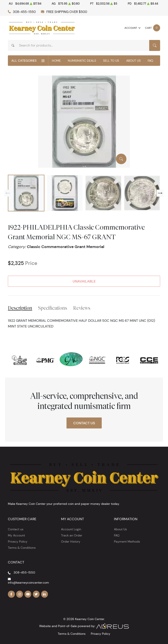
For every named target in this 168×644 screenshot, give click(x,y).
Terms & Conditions (22, 548)
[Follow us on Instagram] (20, 594)
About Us (133, 61)
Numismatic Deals (82, 61)
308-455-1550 (24, 12)
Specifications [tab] (53, 308)
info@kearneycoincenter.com (28, 583)
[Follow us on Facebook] (11, 594)
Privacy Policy (18, 541)
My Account (16, 535)
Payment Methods (127, 541)
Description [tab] (20, 308)
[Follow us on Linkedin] (45, 594)
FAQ (150, 61)
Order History (71, 541)
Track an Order (72, 535)
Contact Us (84, 423)
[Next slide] (160, 193)
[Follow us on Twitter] (36, 594)
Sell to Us (111, 61)
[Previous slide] (8, 193)
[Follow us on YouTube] (28, 594)
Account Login (71, 529)
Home (56, 61)
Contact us (16, 529)
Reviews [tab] (82, 308)
